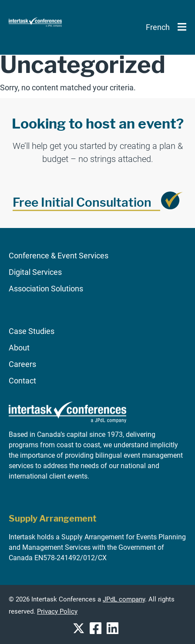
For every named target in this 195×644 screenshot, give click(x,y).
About (19, 348)
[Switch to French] (158, 27)
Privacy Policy (57, 612)
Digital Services (35, 272)
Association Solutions (46, 289)
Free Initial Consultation (82, 202)
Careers (22, 364)
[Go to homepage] (67, 427)
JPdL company (124, 599)
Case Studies (32, 331)
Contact (22, 381)
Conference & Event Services (59, 256)
